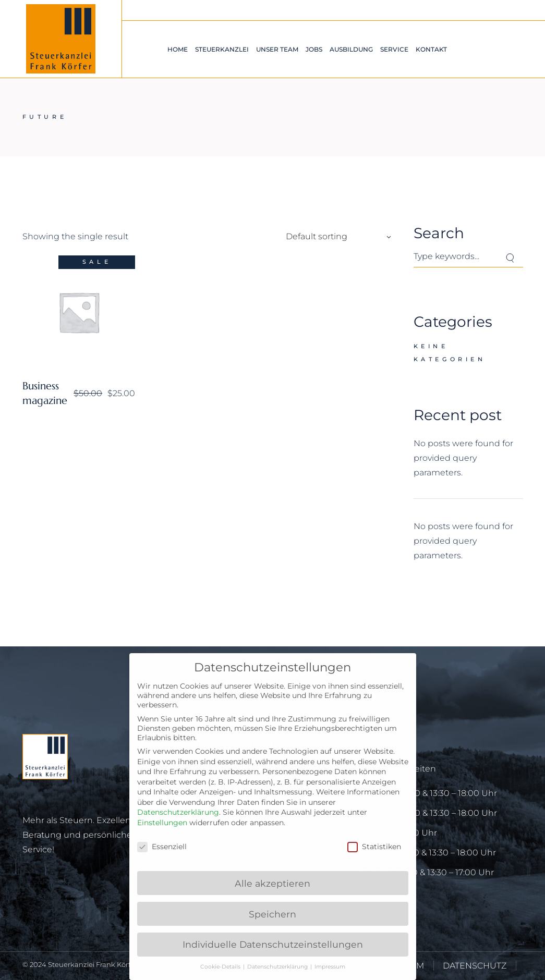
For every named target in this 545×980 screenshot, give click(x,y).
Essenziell (162, 847)
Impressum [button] (330, 967)
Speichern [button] (272, 914)
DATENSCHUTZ (475, 966)
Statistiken (374, 847)
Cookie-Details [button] (221, 967)
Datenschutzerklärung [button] (278, 967)
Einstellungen (162, 823)
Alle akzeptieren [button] (272, 883)
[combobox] (335, 237)
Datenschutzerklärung (178, 812)
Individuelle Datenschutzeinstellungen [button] (273, 944)
